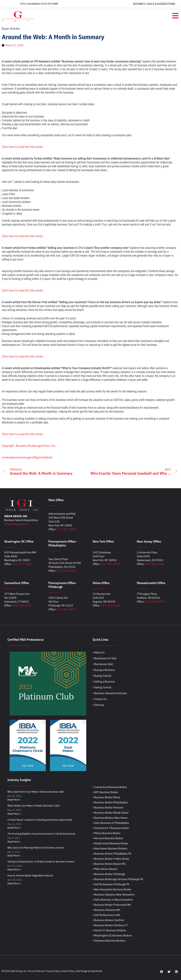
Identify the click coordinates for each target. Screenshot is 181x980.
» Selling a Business (104, 681)
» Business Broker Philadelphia (110, 802)
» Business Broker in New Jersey (111, 859)
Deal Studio (97, 971)
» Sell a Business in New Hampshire (113, 900)
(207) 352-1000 (110, 605)
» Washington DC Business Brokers (112, 935)
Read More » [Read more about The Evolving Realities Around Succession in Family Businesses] (14, 842)
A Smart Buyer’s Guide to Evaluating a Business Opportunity (40, 820)
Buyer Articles (11, 28)
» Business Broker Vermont (108, 807)
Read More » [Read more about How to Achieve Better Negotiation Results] (14, 883)
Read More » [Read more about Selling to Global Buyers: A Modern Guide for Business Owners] (14, 869)
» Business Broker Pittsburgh (109, 874)
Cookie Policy (68, 971)
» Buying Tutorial (102, 676)
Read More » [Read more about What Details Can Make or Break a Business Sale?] (14, 814)
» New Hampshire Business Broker (112, 889)
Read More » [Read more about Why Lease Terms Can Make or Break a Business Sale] (14, 800)
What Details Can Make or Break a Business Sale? (34, 806)
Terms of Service (36, 971)
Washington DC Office (19, 541)
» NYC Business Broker (105, 792)
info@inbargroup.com (17, 524)
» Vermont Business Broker (108, 838)
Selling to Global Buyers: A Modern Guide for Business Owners (41, 862)
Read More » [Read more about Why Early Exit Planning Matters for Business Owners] (14, 856)
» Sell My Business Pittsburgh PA (111, 884)
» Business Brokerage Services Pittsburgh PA (118, 879)
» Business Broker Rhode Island (110, 813)
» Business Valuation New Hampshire (114, 894)
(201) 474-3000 (154, 564)
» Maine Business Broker (106, 833)
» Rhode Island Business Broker (110, 843)
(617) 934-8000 (154, 602)
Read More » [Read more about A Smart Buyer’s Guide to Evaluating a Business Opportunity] (14, 828)
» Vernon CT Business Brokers (109, 930)
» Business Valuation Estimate (110, 693)
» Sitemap (98, 705)
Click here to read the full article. (23, 147)
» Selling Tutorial (102, 687)
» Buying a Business (104, 670)
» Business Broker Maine (106, 797)
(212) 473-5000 (66, 529)
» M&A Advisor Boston (105, 869)
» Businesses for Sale (105, 658)
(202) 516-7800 (22, 564)
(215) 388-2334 (66, 571)
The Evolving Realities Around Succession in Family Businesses (41, 834)
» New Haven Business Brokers (110, 848)
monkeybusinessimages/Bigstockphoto (27, 457)
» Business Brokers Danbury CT (110, 925)
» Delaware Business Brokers (109, 940)
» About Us (99, 652)
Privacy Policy (53, 971)
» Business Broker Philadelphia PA (112, 853)
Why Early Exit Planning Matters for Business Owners (36, 848)
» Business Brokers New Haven (110, 818)
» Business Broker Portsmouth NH (112, 905)
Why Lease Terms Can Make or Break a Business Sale (36, 792)
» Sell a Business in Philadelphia (111, 823)
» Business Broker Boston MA (109, 864)
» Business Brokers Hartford (108, 920)
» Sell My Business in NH (106, 915)
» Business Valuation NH (106, 910)
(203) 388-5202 (22, 605)
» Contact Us (100, 699)
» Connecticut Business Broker (110, 787)
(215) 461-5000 (66, 609)
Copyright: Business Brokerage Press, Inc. (29, 446)
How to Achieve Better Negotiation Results (30, 875)
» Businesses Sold (103, 664)
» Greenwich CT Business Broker (111, 828)
